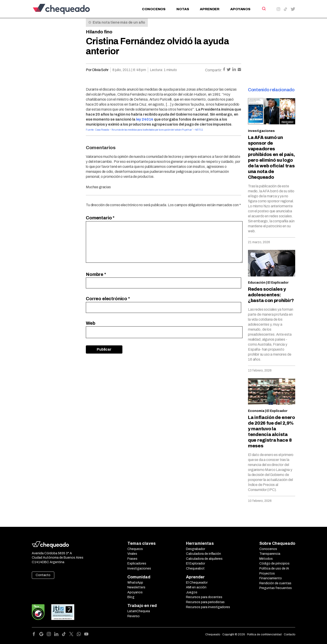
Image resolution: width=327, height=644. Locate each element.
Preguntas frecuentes (276, 588)
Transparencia (270, 554)
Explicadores (137, 563)
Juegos (192, 592)
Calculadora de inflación (203, 554)
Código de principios (274, 563)
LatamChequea (139, 611)
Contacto (43, 575)
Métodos (266, 559)
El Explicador (278, 283)
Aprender (210, 9)
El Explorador (196, 563)
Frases (132, 559)
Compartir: (214, 70)
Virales (132, 554)
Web (91, 323)
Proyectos (267, 573)
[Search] (264, 9)
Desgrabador (196, 549)
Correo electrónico (108, 299)
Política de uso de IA (274, 568)
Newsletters (136, 587)
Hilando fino (99, 32)
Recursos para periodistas (205, 602)
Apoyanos (240, 9)
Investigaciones (261, 131)
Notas (183, 9)
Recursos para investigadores (208, 607)
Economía (256, 411)
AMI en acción (196, 587)
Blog (131, 597)
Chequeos (135, 549)
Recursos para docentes (204, 597)
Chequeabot (195, 568)
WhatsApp (135, 583)
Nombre (96, 274)
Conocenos (154, 9)
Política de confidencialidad (264, 634)
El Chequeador (197, 583)
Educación (257, 283)
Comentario (100, 218)
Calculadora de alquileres (204, 559)
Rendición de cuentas (275, 583)
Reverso (134, 616)
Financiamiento (271, 578)
